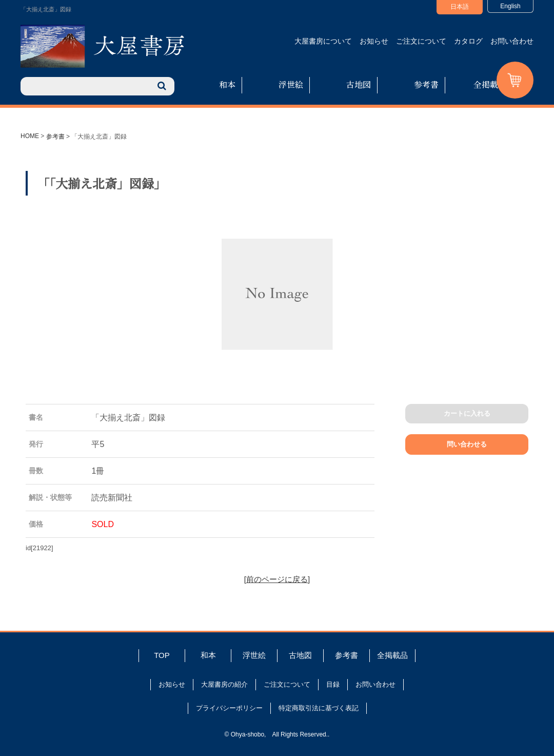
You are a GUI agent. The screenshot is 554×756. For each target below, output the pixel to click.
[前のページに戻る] (277, 579)
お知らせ (374, 41)
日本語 (460, 7)
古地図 (359, 84)
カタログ (468, 41)
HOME (30, 136)
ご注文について (421, 41)
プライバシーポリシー (229, 708)
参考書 (426, 84)
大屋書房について (323, 41)
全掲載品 (490, 84)
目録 (333, 684)
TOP (162, 655)
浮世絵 (291, 84)
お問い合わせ (512, 41)
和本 (227, 84)
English (510, 6)
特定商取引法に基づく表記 (319, 708)
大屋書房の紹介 (224, 684)
